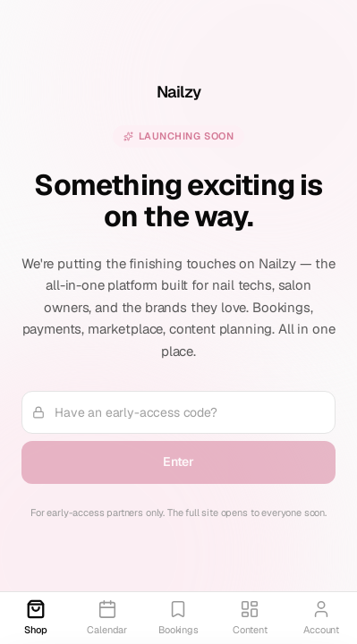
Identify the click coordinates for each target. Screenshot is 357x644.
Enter (178, 462)
